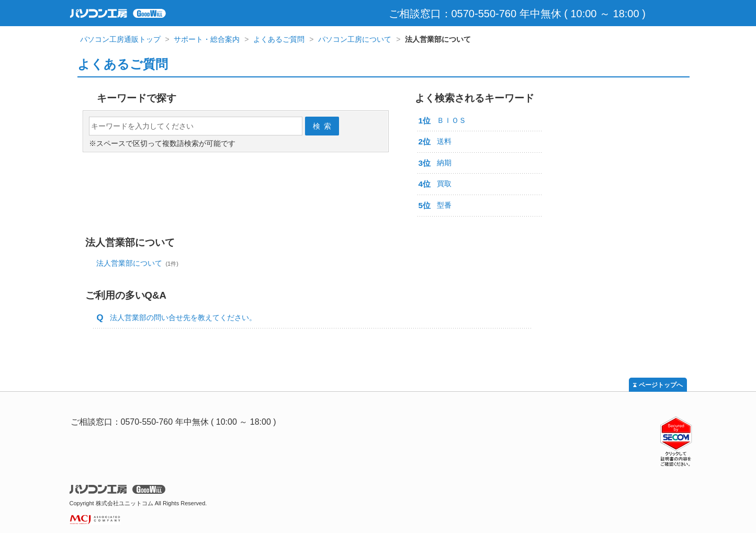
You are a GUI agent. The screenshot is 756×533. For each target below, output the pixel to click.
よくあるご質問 (279, 39)
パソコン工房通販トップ (120, 39)
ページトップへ (661, 385)
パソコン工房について (355, 39)
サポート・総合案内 (207, 39)
